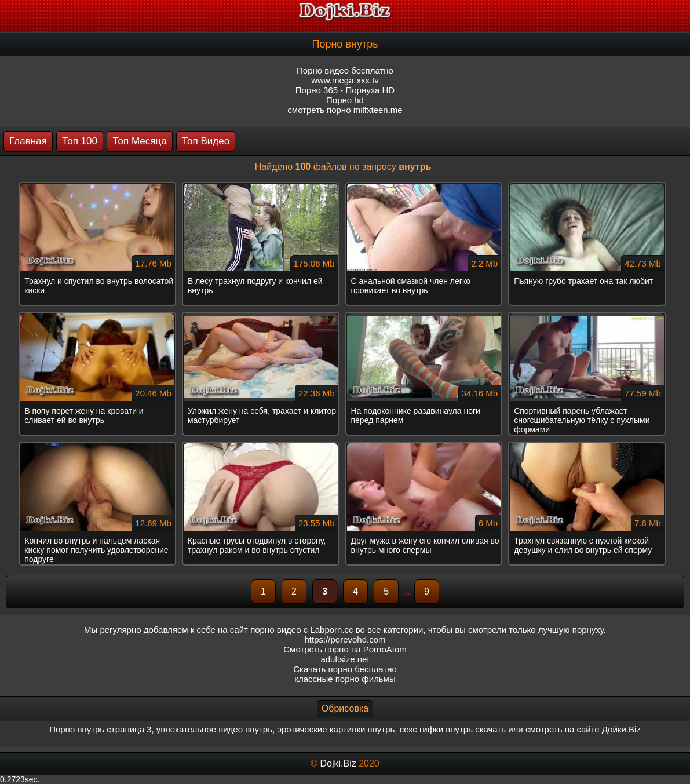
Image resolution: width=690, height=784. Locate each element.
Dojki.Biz (338, 763)
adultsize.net (345, 659)
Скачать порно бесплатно (345, 669)
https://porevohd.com (345, 639)
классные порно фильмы (345, 679)
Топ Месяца (139, 141)
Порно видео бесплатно (345, 70)
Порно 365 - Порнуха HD (345, 90)
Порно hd (345, 100)
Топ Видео (206, 141)
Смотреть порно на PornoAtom (345, 649)
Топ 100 (80, 141)
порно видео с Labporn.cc (302, 630)
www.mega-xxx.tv (345, 80)
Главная (28, 141)
